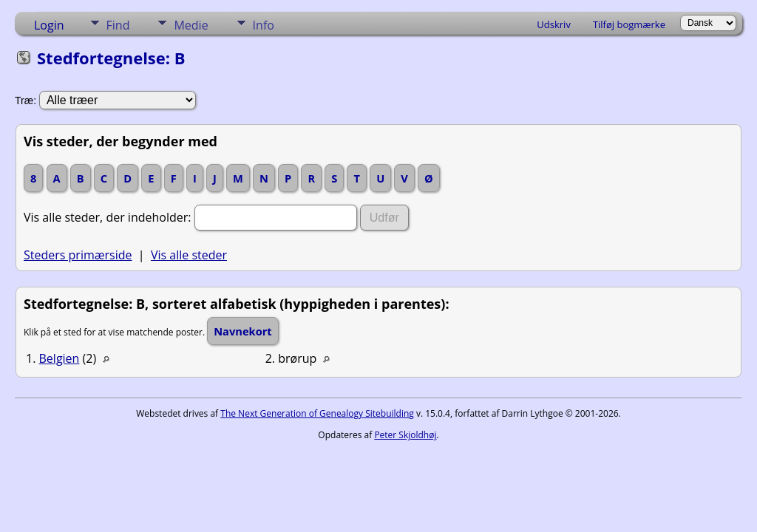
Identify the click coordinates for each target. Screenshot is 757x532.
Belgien (60, 358)
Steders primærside (78, 255)
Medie (191, 25)
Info (264, 25)
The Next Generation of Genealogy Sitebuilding (317, 413)
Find (118, 25)
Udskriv (554, 24)
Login (49, 25)
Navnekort (243, 331)
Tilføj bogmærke (629, 24)
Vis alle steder (189, 255)
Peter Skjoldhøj (405, 435)
